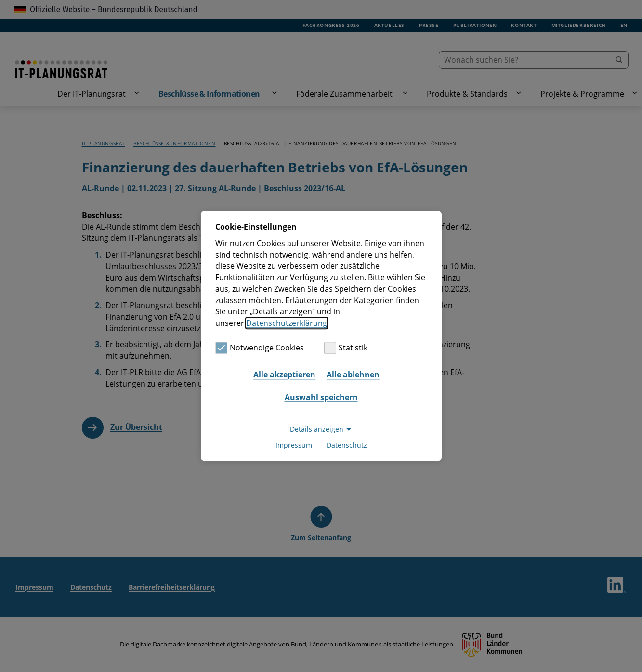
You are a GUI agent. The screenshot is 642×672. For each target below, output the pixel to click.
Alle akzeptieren (284, 375)
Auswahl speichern (321, 397)
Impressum (294, 446)
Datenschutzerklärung (287, 323)
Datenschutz (347, 446)
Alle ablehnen (353, 375)
